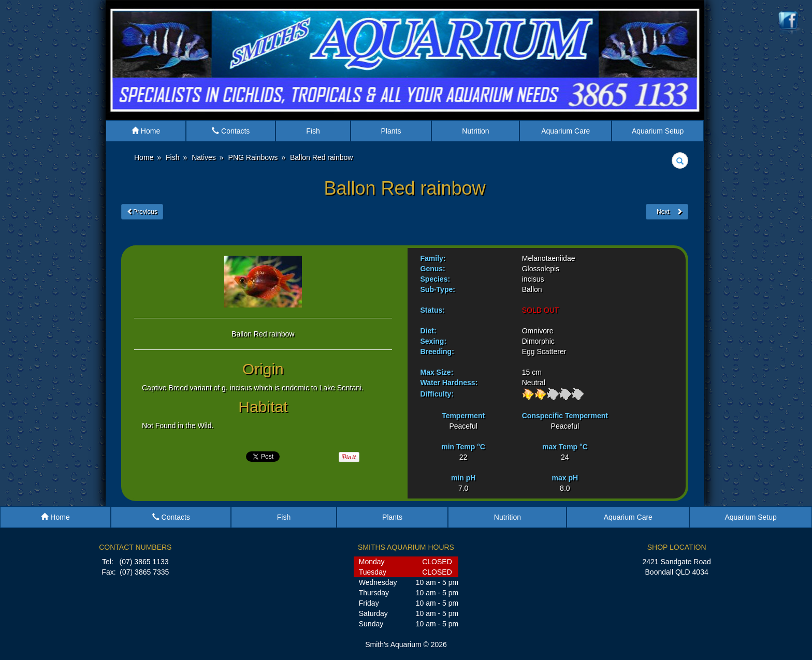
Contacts (231, 131)
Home (146, 131)
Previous (142, 212)
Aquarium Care (565, 131)
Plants (391, 131)
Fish (313, 131)
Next (667, 212)
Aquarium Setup (658, 131)
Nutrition (475, 131)
